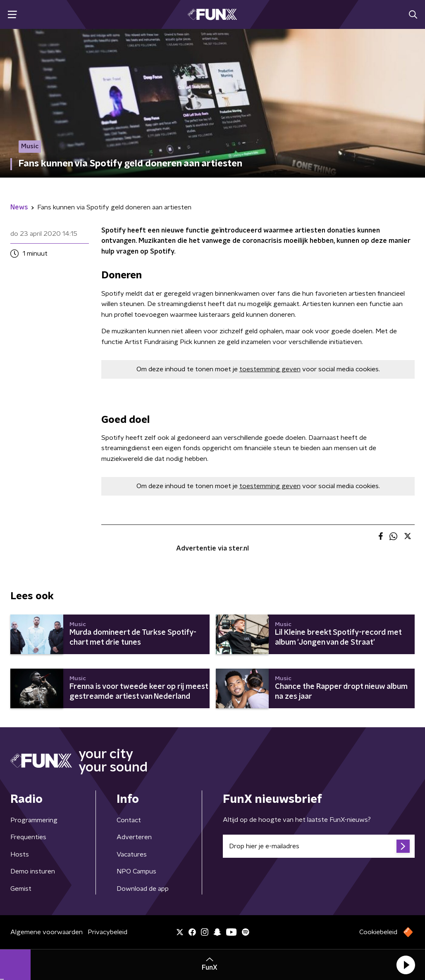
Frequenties (28, 837)
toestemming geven (270, 369)
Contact (129, 820)
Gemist (21, 889)
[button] (406, 965)
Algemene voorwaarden (47, 932)
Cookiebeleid (378, 932)
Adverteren (134, 837)
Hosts (20, 854)
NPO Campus (136, 871)
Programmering (34, 820)
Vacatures (132, 854)
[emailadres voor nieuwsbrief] (319, 846)
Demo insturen (33, 871)
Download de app (143, 889)
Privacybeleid (107, 932)
